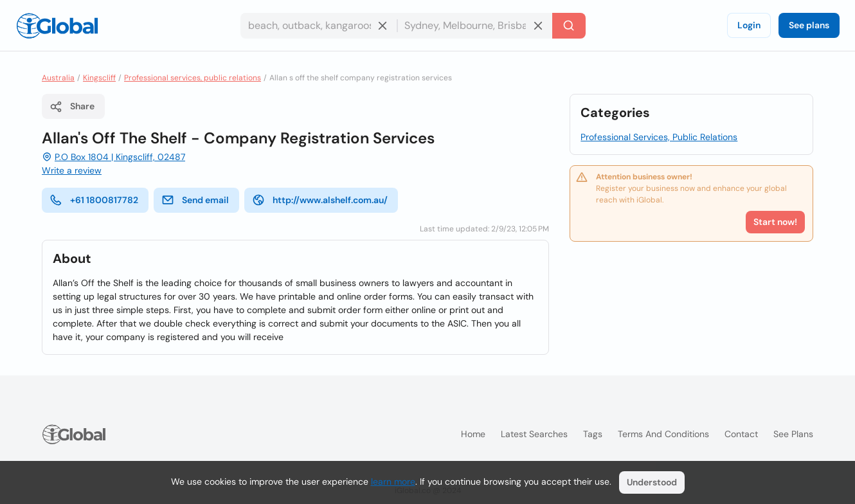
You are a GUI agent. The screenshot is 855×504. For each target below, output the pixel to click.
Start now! (775, 222)
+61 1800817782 (94, 200)
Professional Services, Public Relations (659, 137)
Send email (195, 200)
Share (72, 107)
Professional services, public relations (193, 78)
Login (749, 25)
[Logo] (57, 26)
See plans (809, 25)
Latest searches (534, 434)
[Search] (569, 26)
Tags (593, 434)
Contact (741, 434)
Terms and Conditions (663, 434)
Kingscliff (99, 78)
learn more (393, 482)
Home (473, 434)
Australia (58, 78)
